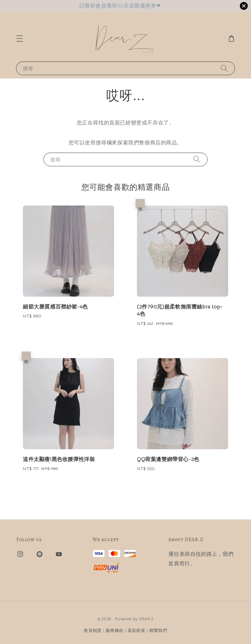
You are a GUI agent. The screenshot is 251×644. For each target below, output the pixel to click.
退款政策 (136, 630)
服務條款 (115, 630)
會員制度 (93, 630)
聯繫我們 (158, 630)
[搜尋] (224, 68)
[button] (20, 39)
